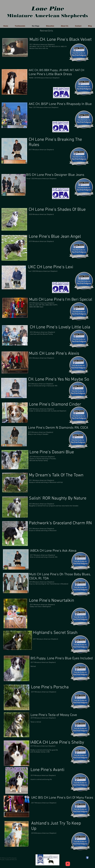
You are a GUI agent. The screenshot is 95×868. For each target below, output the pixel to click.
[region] (15, 48)
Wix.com (14, 860)
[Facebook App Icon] (87, 858)
